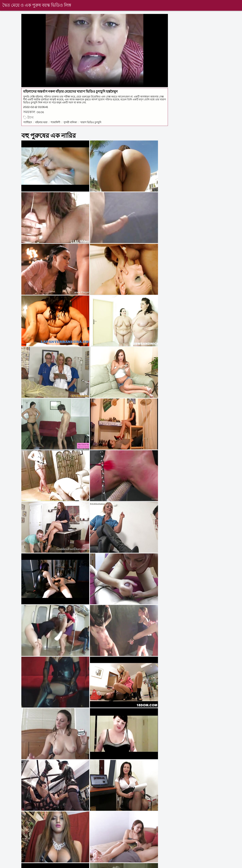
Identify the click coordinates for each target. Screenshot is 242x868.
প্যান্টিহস (28, 122)
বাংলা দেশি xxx (9, 865)
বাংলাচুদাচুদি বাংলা (89, 865)
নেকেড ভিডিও (116, 865)
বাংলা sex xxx (217, 865)
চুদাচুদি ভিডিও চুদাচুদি (37, 865)
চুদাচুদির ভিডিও (142, 865)
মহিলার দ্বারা (42, 122)
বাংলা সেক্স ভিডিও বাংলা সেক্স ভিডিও (179, 865)
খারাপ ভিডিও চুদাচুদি (91, 122)
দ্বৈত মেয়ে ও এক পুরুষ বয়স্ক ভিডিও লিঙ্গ (37, 6)
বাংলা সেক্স (64, 865)
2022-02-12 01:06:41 (36, 107)
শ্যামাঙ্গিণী (56, 122)
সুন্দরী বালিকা (71, 122)
